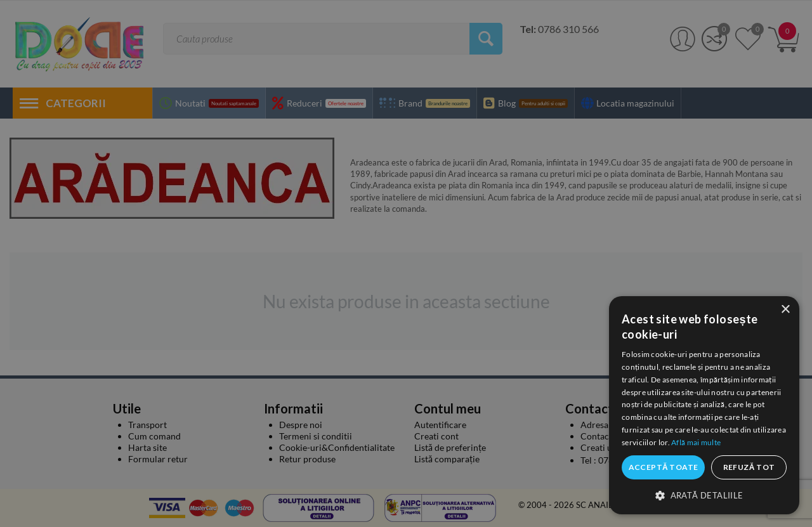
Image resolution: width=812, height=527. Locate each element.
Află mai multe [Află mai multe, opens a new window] (696, 442)
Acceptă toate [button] (664, 467)
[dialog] (704, 405)
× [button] (785, 310)
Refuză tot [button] (749, 467)
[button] (704, 495)
